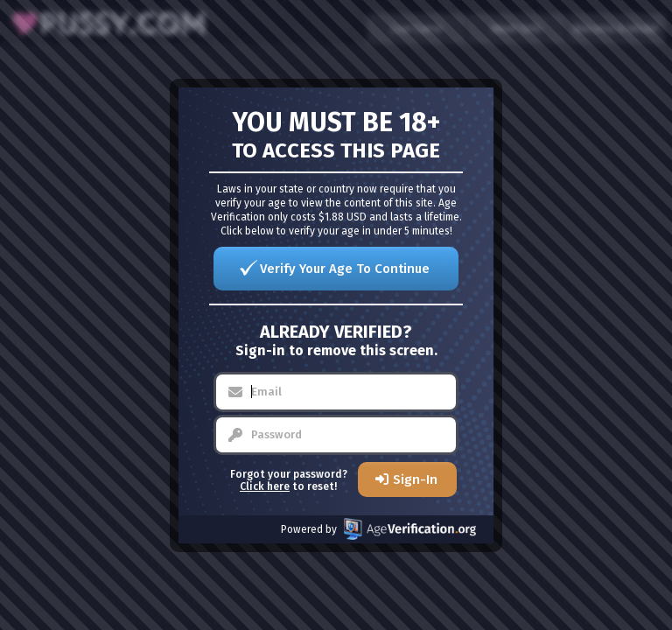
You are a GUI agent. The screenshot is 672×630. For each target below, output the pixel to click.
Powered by (378, 529)
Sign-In (415, 479)
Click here (265, 486)
